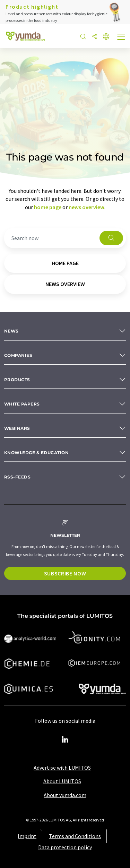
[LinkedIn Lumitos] (65, 740)
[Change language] (106, 37)
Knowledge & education (36, 453)
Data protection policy (65, 847)
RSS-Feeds (17, 477)
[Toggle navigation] (121, 38)
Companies (18, 355)
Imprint (27, 836)
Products (17, 380)
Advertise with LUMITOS (62, 768)
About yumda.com (65, 795)
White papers (22, 404)
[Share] (95, 37)
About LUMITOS (62, 781)
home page (48, 207)
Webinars (17, 428)
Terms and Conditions (75, 836)
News (11, 331)
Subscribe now (65, 573)
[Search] (83, 37)
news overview (86, 207)
